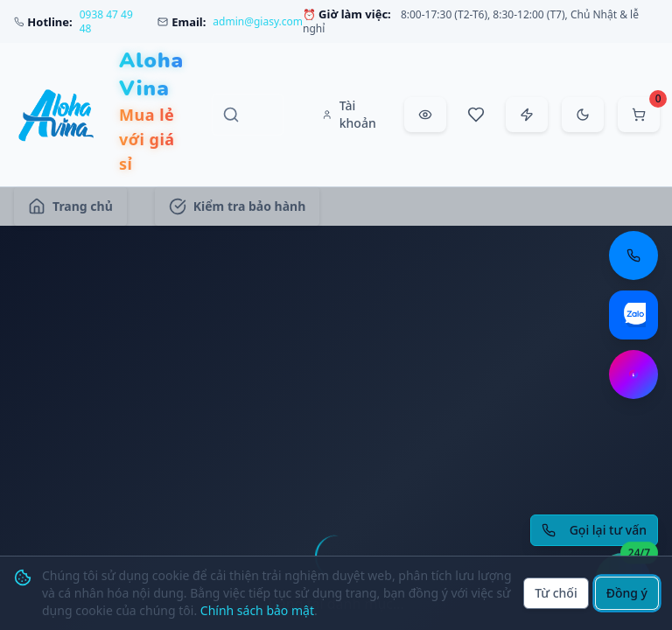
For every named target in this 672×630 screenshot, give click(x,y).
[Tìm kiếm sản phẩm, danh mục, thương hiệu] (248, 115)
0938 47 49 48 (106, 22)
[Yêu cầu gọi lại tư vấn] (594, 530)
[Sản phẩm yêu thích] (476, 115)
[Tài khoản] (351, 115)
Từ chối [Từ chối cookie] (556, 593)
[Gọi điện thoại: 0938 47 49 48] (633, 255)
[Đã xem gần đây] (425, 115)
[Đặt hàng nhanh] (527, 115)
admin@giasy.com (258, 22)
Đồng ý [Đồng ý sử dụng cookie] (627, 593)
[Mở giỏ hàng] (639, 115)
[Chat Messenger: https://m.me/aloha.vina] (633, 374)
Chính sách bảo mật (257, 610)
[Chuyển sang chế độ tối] (583, 115)
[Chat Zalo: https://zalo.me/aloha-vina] (633, 315)
